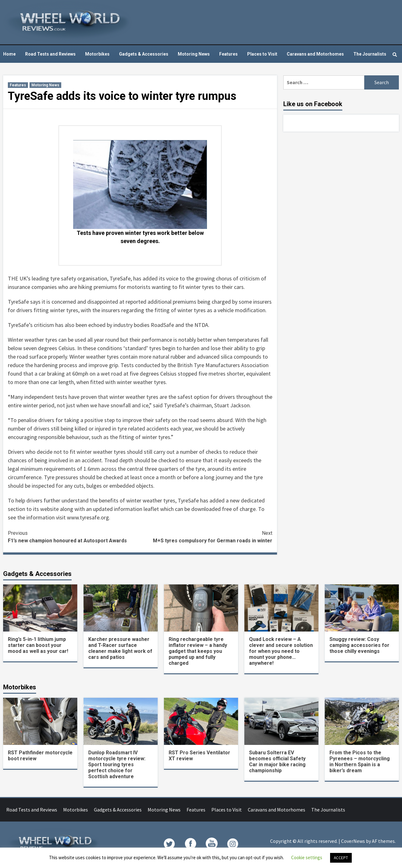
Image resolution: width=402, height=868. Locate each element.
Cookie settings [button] (307, 857)
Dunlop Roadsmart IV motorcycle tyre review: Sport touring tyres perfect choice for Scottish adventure (117, 765)
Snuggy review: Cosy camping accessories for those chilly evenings (359, 645)
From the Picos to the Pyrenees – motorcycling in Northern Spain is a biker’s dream (360, 762)
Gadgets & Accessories (144, 54)
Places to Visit (262, 54)
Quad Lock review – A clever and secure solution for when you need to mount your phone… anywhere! (281, 651)
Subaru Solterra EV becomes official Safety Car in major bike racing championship (277, 762)
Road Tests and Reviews (50, 54)
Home (9, 54)
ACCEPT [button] (341, 858)
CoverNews (353, 841)
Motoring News (194, 54)
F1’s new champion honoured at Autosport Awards (74, 537)
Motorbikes (97, 54)
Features (228, 54)
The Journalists (370, 54)
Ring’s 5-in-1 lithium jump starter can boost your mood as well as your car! (38, 645)
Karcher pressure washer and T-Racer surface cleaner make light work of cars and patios (120, 648)
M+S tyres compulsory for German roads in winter (206, 537)
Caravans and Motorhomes (315, 54)
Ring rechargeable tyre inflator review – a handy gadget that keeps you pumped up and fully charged (198, 651)
